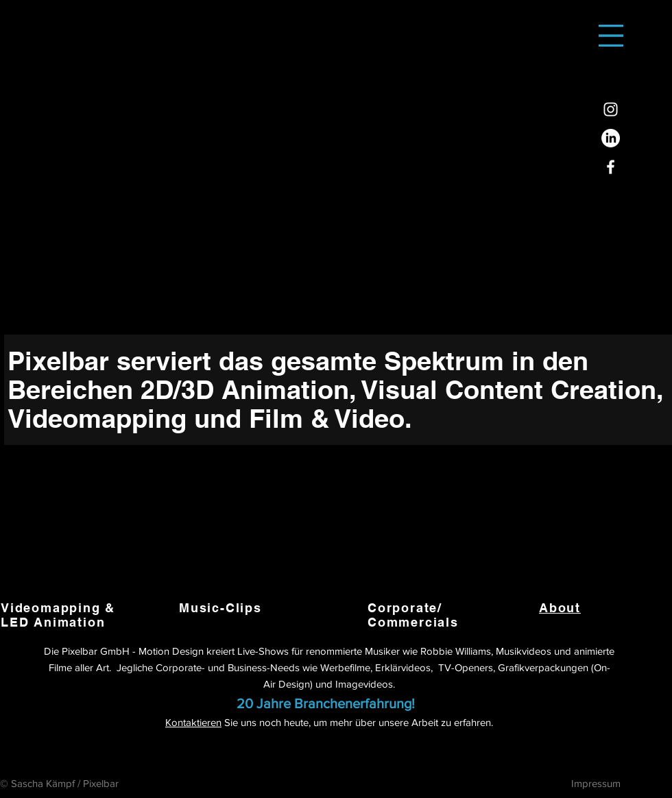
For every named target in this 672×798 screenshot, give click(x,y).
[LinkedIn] (611, 138)
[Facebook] (611, 167)
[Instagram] (611, 109)
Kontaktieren (193, 722)
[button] (611, 36)
